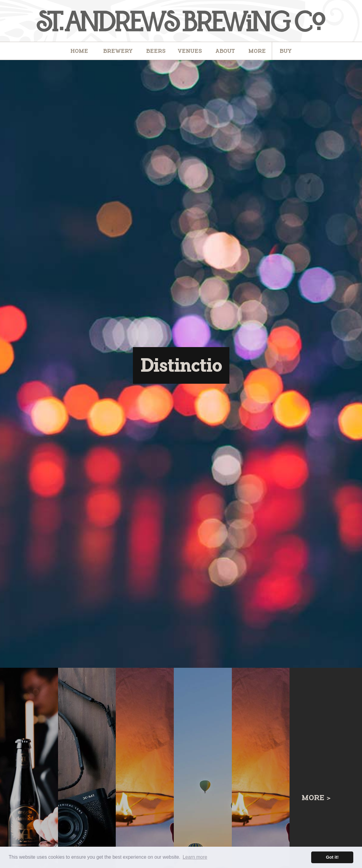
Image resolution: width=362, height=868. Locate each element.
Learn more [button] (195, 857)
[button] (156, 51)
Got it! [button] (332, 857)
